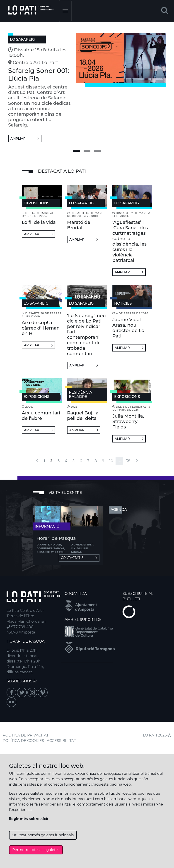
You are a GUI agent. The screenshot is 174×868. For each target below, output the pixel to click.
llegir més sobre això (29, 819)
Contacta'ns (79, 558)
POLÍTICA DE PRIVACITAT (26, 735)
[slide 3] (97, 151)
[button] (165, 11)
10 (111, 461)
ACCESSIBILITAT (62, 741)
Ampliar (25, 139)
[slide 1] (77, 151)
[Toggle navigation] (65, 11)
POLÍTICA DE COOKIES (23, 741)
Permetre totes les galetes (36, 850)
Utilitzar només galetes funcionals (43, 835)
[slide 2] (87, 151)
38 (128, 461)
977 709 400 (20, 627)
